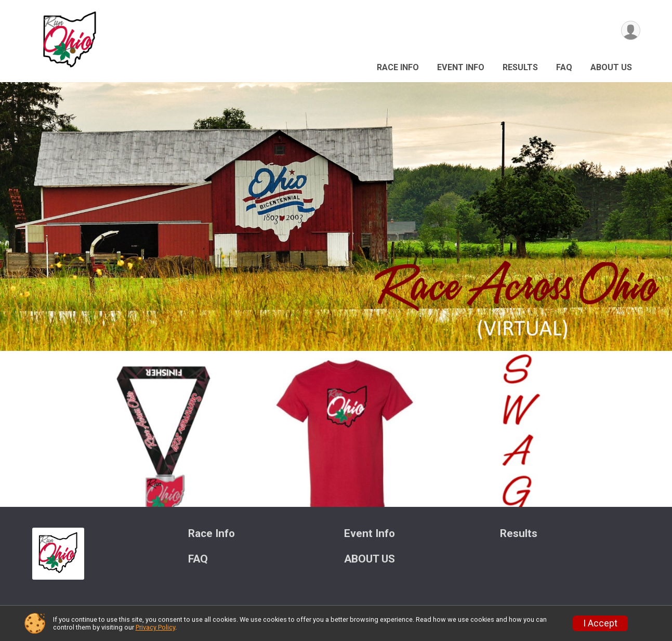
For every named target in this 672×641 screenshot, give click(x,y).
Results (520, 67)
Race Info (398, 67)
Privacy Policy (155, 627)
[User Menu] (631, 30)
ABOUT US (611, 67)
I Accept (600, 623)
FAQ (564, 67)
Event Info (461, 67)
